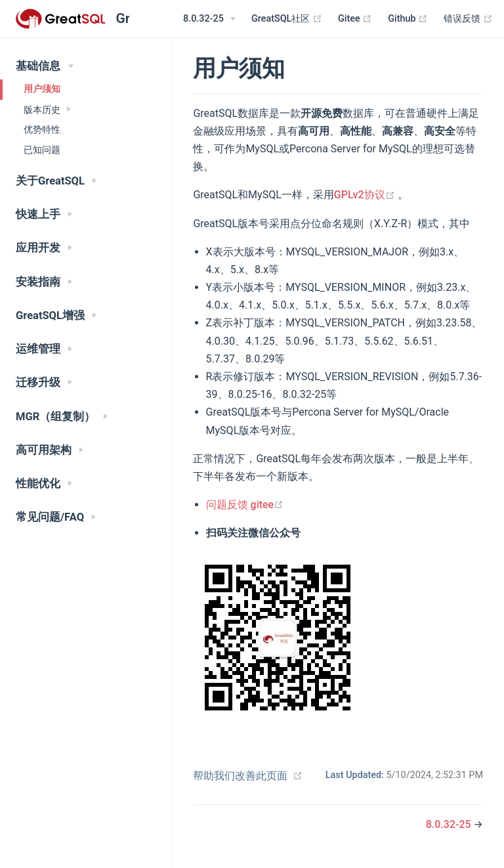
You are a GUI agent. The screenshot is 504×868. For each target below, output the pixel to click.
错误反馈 (468, 19)
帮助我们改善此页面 (240, 776)
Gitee (355, 19)
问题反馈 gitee (245, 505)
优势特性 (42, 129)
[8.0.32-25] (209, 19)
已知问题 (42, 150)
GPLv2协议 (366, 195)
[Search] (159, 18)
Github (408, 19)
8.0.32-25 (450, 824)
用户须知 (42, 89)
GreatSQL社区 (287, 19)
